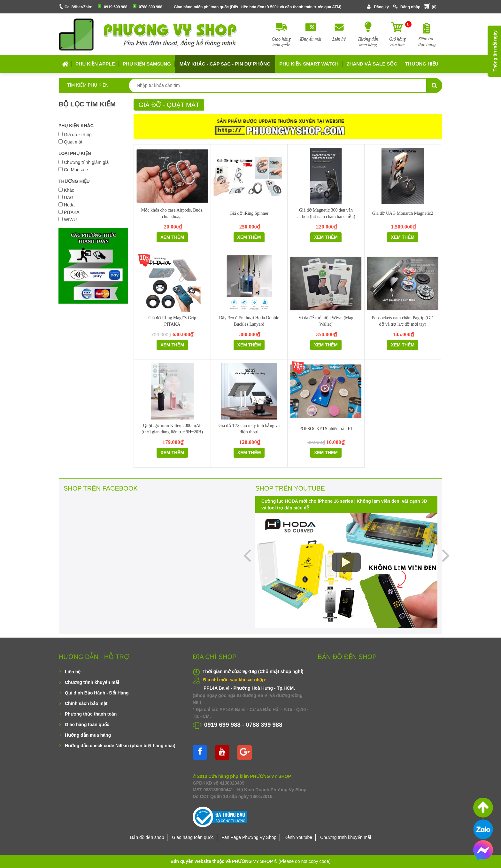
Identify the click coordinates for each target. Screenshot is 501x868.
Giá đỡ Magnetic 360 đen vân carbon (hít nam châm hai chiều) (326, 213)
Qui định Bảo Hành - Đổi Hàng (97, 693)
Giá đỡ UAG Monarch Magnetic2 (403, 213)
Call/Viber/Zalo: (78, 7)
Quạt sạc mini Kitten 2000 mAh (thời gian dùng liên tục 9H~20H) (172, 429)
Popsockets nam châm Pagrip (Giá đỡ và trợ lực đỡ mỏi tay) (403, 321)
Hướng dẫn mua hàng (88, 735)
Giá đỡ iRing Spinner (249, 213)
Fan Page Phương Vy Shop (249, 837)
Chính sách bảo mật (86, 703)
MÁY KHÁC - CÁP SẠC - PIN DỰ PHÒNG (225, 64)
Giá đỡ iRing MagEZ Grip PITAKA (172, 321)
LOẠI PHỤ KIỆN (75, 153)
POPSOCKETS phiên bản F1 (326, 429)
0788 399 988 (151, 7)
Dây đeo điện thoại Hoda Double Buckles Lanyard (249, 321)
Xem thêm (172, 237)
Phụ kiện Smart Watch (309, 64)
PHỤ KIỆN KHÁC (76, 126)
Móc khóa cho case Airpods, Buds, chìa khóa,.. (172, 213)
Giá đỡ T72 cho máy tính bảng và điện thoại (249, 429)
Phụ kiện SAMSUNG (147, 64)
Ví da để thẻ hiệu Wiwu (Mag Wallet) (326, 321)
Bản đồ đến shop (147, 837)
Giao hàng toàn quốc (87, 725)
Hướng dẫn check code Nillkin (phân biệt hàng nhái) (120, 746)
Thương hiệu (422, 64)
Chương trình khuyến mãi (92, 682)
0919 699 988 (116, 7)
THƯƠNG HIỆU (74, 181)
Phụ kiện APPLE (95, 64)
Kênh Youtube (298, 837)
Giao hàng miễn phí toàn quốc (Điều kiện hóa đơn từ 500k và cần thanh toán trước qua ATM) (258, 7)
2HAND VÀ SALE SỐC (372, 64)
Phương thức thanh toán (91, 714)
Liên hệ (73, 672)
